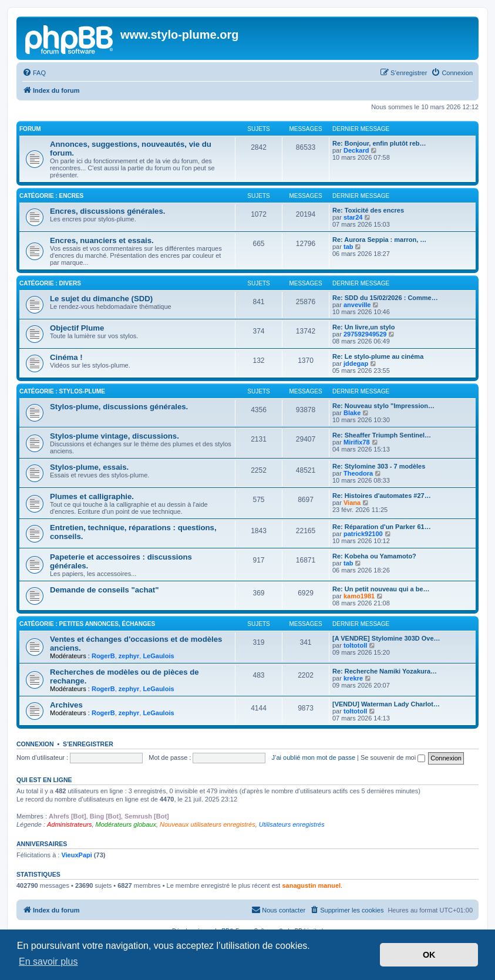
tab (348, 247)
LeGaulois (158, 656)
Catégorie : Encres (51, 196)
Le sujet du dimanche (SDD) (101, 299)
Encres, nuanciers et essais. (102, 240)
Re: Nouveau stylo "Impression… (383, 406)
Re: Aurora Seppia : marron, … (379, 240)
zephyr (129, 656)
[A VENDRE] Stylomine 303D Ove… (386, 638)
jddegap (356, 363)
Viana (352, 503)
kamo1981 (359, 596)
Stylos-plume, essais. (89, 467)
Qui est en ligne (44, 780)
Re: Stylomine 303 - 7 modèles (379, 466)
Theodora (358, 473)
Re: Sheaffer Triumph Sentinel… (382, 435)
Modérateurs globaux (126, 824)
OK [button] (429, 955)
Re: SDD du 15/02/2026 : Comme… (385, 298)
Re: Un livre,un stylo (363, 327)
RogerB (103, 656)
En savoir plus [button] (48, 962)
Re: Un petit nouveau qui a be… (381, 589)
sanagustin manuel (311, 885)
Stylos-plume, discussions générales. (119, 407)
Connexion (35, 744)
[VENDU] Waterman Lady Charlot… (386, 704)
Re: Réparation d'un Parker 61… (382, 527)
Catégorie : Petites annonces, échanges (87, 624)
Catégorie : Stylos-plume (62, 391)
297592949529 (365, 334)
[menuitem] (34, 73)
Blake (352, 413)
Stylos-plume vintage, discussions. (115, 436)
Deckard (356, 150)
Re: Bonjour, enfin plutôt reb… (379, 143)
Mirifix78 (357, 442)
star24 (353, 217)
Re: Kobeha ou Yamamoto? (374, 556)
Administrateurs (69, 824)
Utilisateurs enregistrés (292, 824)
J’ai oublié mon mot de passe (314, 757)
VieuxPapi (76, 855)
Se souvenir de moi (393, 757)
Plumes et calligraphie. (92, 496)
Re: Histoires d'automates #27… (382, 496)
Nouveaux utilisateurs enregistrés (208, 824)
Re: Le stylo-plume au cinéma (378, 356)
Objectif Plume (77, 328)
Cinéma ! (66, 357)
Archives (66, 705)
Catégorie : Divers (50, 283)
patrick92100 (363, 534)
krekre (353, 678)
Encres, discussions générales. (107, 211)
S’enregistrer (88, 744)
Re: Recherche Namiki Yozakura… (385, 671)
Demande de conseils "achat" (104, 590)
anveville (357, 305)
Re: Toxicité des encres (368, 210)
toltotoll (355, 645)
